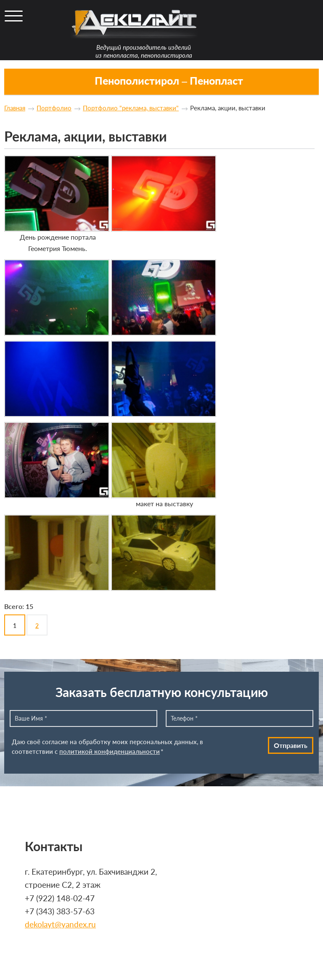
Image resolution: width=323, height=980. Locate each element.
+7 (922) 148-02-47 (60, 898)
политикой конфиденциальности (110, 751)
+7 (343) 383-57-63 (60, 911)
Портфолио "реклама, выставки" (131, 108)
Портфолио (54, 108)
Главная (15, 108)
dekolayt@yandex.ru (60, 925)
